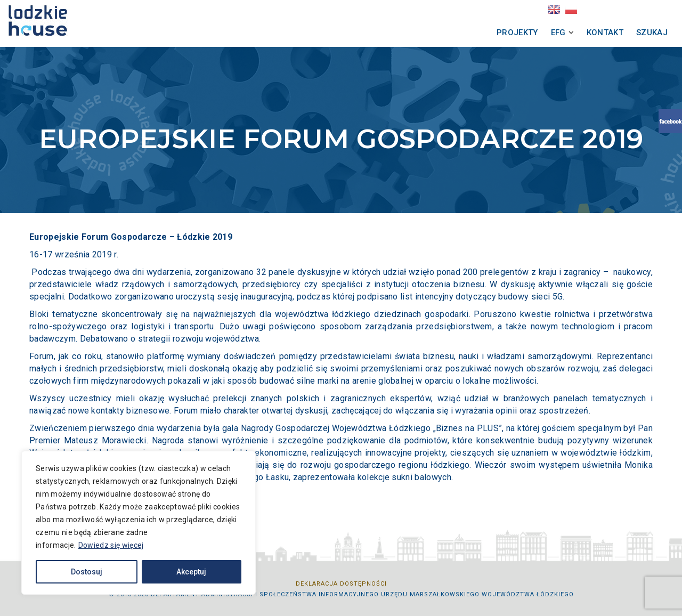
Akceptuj (191, 572)
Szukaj (623, 33)
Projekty (488, 33)
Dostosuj (87, 572)
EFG (529, 33)
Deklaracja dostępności (341, 584)
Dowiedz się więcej (111, 545)
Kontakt (576, 33)
